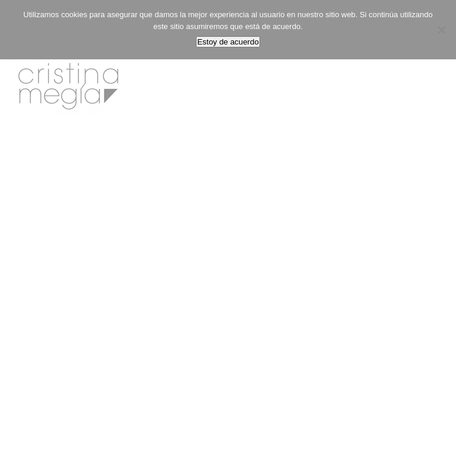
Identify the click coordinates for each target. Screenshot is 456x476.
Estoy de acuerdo (228, 42)
